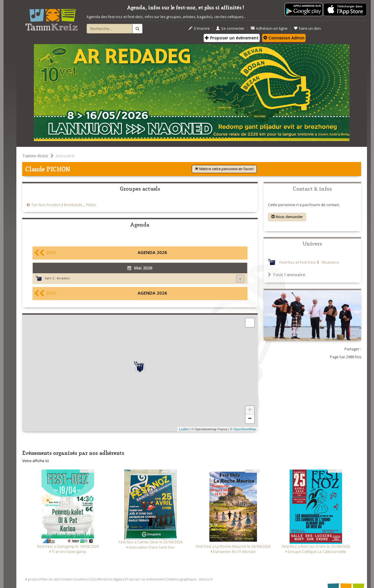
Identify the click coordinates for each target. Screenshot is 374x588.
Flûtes (91, 205)
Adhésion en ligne (269, 28)
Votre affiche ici (36, 461)
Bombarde (73, 205)
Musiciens (330, 262)
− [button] (250, 419)
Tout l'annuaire (287, 274)
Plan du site (50, 579)
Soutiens (81, 579)
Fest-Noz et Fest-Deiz (298, 262)
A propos (32, 579)
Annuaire (65, 156)
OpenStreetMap (245, 429)
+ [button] (250, 410)
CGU (93, 579)
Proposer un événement (145, 579)
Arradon (63, 278)
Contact (66, 579)
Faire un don (307, 28)
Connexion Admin (284, 38)
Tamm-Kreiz (35, 156)
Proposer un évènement (232, 38)
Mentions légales (111, 579)
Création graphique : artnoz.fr (189, 579)
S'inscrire (199, 28)
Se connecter (230, 28)
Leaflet (184, 429)
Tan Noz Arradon (46, 205)
